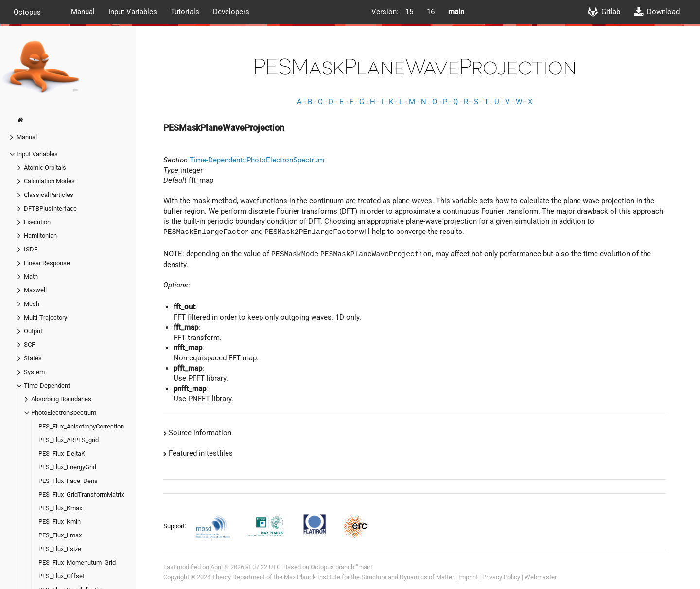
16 (431, 12)
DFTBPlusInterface (50, 208)
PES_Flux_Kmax (60, 508)
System (34, 372)
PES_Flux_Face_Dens (68, 481)
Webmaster (541, 577)
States (33, 358)
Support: (175, 526)
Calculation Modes (49, 181)
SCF (29, 345)
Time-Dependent (47, 385)
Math (31, 277)
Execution (37, 222)
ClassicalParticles (49, 195)
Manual (83, 12)
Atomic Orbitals (45, 168)
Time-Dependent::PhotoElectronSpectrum (257, 160)
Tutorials (185, 12)
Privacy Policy (501, 577)
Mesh (32, 304)
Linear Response (47, 263)
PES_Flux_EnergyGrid (67, 467)
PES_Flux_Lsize (60, 549)
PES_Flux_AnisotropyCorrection (81, 426)
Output (33, 331)
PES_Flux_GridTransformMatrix (81, 494)
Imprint (468, 577)
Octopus (27, 12)
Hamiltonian (40, 236)
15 (409, 12)
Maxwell (35, 290)
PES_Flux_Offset (61, 576)
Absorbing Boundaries (61, 399)
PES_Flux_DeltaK (62, 454)
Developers (231, 12)
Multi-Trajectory (45, 317)
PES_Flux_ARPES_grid (69, 440)
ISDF (31, 249)
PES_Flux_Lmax (60, 535)
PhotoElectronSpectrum (64, 413)
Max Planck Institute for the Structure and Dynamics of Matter (369, 577)
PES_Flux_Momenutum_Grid (77, 562)
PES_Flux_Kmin (60, 522)
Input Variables (133, 12)
